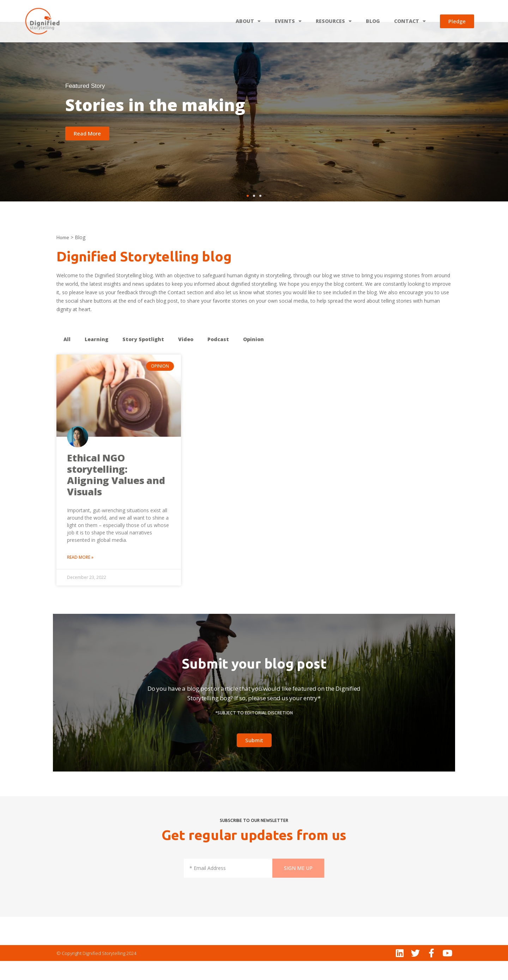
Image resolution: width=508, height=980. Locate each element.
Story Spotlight (143, 358)
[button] (248, 215)
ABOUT (248, 21)
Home (63, 256)
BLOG (373, 21)
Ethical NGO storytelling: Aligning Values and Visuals (116, 494)
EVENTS (288, 21)
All (67, 358)
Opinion (253, 358)
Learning (96, 358)
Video (186, 358)
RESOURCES (334, 21)
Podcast (218, 358)
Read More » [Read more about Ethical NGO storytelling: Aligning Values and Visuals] (80, 576)
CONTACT (410, 21)
